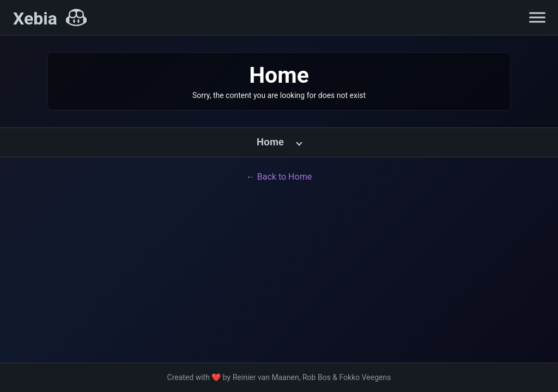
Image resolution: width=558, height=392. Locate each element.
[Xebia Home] (50, 19)
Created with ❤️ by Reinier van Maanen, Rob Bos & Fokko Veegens (279, 377)
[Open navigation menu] (537, 17)
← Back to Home (279, 177)
